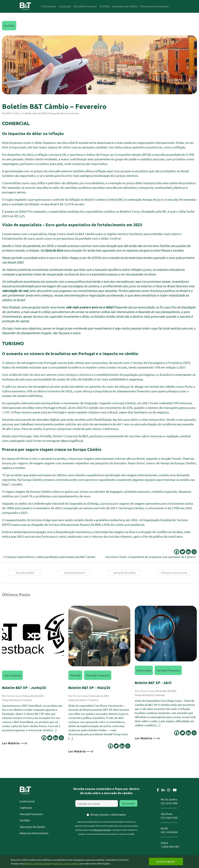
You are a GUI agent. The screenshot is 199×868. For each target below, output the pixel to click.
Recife (164, 828)
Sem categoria (12, 675)
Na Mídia (9, 26)
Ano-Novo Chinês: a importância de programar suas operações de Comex (150, 557)
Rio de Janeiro (169, 799)
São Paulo (167, 814)
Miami (164, 843)
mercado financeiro (75, 573)
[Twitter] (182, 552)
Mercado (75, 675)
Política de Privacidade (102, 830)
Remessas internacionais (174, 573)
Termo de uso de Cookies (66, 863)
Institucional (144, 670)
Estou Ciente (166, 862)
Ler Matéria (14, 743)
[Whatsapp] (194, 552)
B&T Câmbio (13, 113)
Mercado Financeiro (98, 675)
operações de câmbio (124, 573)
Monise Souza (14, 696)
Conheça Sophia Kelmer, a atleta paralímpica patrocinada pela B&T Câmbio (50, 557)
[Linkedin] (188, 552)
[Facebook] (177, 552)
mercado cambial (25, 573)
